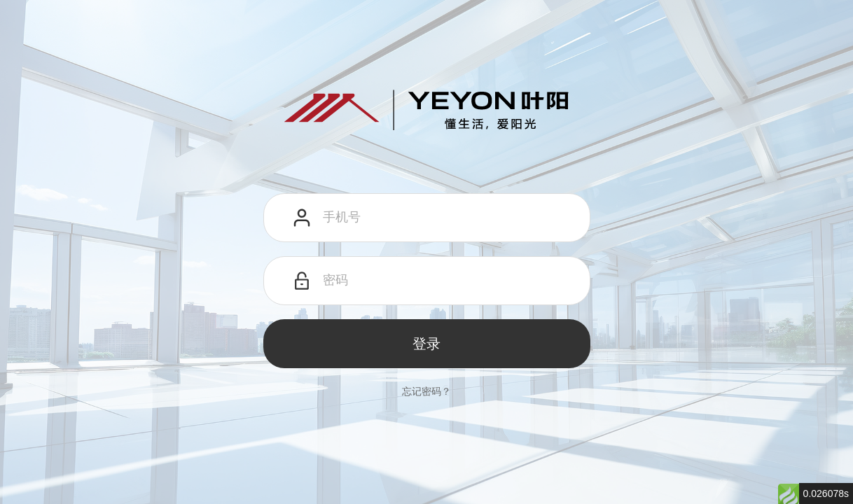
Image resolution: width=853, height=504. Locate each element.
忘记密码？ (426, 391)
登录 (426, 344)
